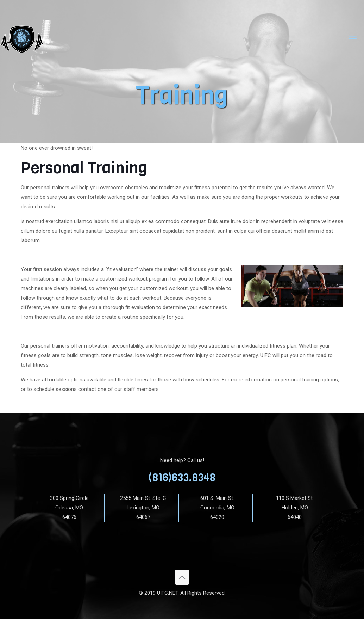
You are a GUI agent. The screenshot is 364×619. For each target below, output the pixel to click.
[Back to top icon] (182, 577)
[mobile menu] (353, 39)
